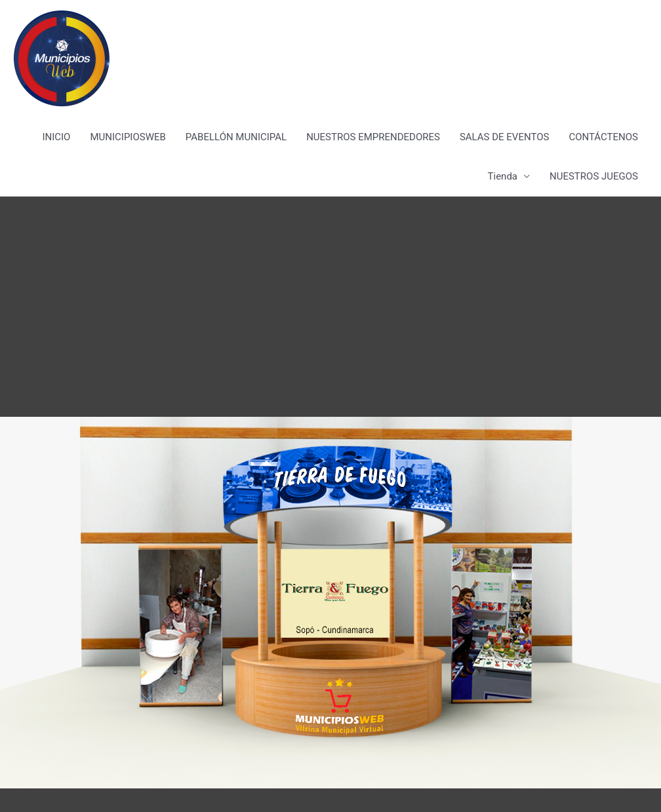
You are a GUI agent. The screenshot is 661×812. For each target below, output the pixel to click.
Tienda (503, 176)
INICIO (56, 137)
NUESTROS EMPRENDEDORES (373, 137)
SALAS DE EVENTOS (504, 137)
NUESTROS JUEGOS (594, 176)
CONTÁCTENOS (603, 137)
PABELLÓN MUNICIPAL (236, 137)
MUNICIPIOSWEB (128, 137)
